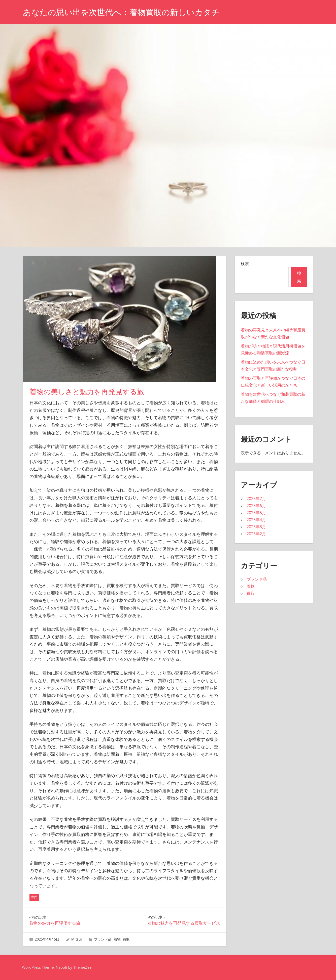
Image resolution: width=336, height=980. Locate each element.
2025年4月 (256, 520)
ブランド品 (103, 939)
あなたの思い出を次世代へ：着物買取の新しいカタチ (121, 12)
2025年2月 (256, 534)
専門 (34, 897)
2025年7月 (256, 499)
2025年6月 (256, 506)
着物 (117, 939)
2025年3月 (256, 527)
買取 (126, 939)
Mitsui (77, 939)
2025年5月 (256, 513)
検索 (245, 263)
